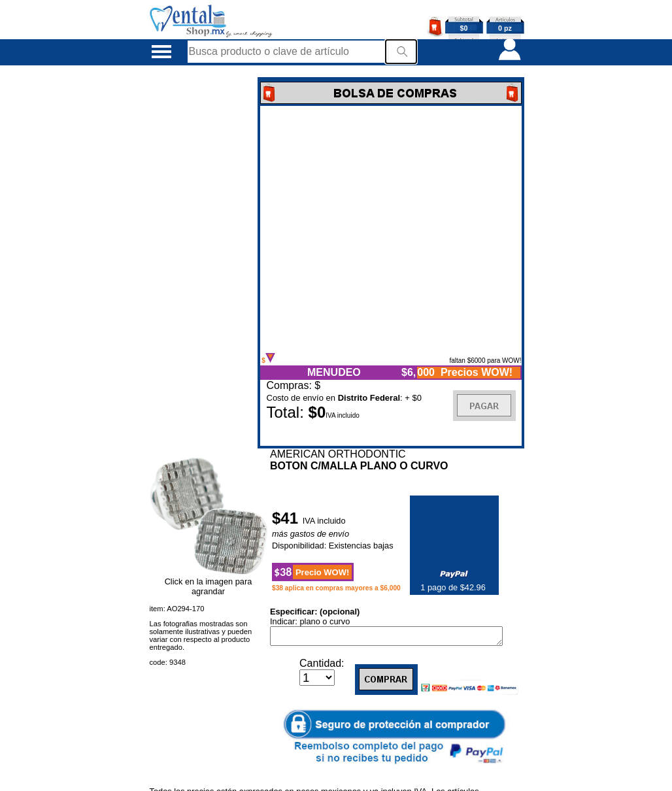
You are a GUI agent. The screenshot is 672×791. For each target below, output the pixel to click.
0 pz (505, 28)
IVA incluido (324, 521)
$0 (464, 28)
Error (391, 229)
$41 (287, 518)
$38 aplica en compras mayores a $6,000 (336, 588)
